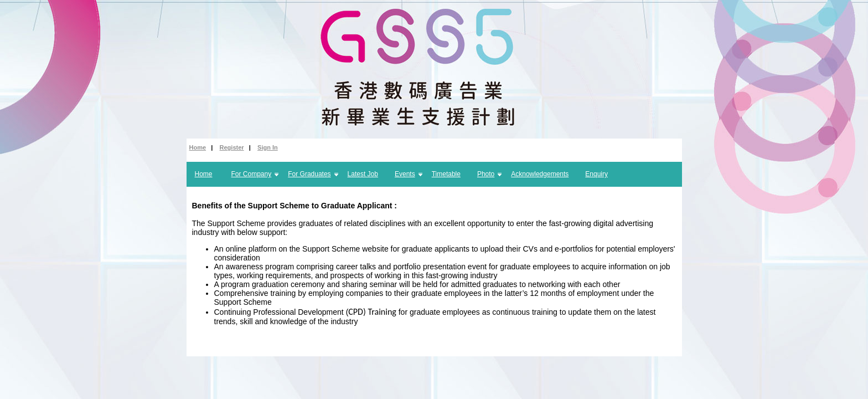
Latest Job (363, 174)
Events (405, 174)
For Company (252, 174)
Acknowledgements (540, 174)
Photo (486, 174)
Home (198, 147)
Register (232, 147)
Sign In (268, 147)
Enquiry (596, 174)
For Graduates (309, 174)
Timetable (446, 174)
